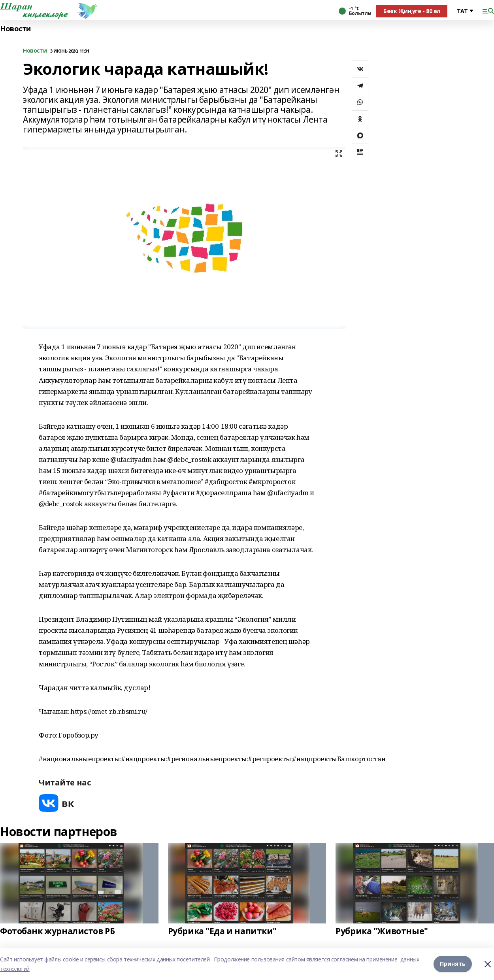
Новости (15, 29)
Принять (453, 964)
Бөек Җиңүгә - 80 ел (412, 11)
